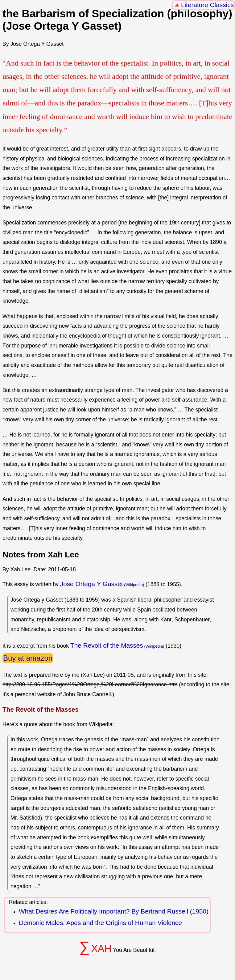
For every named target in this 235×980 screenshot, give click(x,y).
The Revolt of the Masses (107, 645)
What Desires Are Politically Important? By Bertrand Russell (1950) (114, 911)
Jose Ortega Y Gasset (92, 584)
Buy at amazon (28, 658)
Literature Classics (207, 5)
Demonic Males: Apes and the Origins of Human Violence (100, 923)
